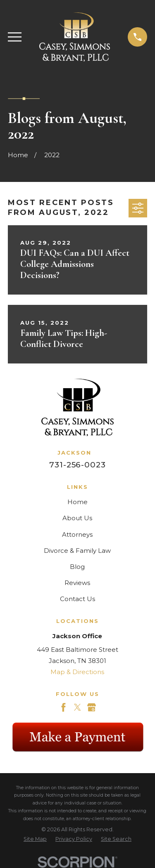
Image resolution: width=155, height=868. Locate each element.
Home (77, 502)
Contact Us (77, 599)
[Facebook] (63, 707)
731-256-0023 (77, 465)
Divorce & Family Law (77, 551)
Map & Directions (77, 672)
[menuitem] (35, 839)
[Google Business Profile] (92, 707)
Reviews (77, 583)
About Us (77, 518)
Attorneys (77, 534)
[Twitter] (77, 707)
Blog (77, 567)
